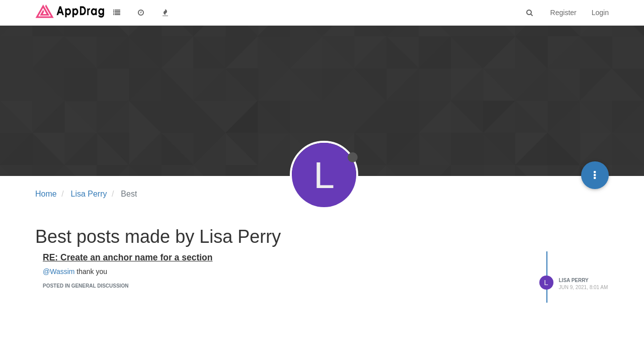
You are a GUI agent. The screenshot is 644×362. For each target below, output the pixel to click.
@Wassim (59, 271)
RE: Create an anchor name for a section (128, 257)
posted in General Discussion (86, 286)
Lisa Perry (574, 280)
